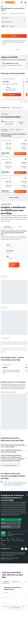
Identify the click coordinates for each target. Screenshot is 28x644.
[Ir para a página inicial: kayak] (10, 2)
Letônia (10, 608)
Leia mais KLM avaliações (6, 560)
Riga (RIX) (6, 592)
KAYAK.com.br (5, 606)
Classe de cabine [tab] (16, 582)
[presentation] (5, 10)
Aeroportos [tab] (6, 582)
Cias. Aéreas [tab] (7, 226)
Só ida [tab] (11, 130)
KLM (9, 532)
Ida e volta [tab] (5, 130)
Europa (23, 606)
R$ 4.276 (4, 8)
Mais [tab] (21, 226)
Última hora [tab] (18, 130)
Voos (11, 606)
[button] (3, 2)
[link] (14, 265)
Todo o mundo (16, 606)
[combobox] (5, 13)
